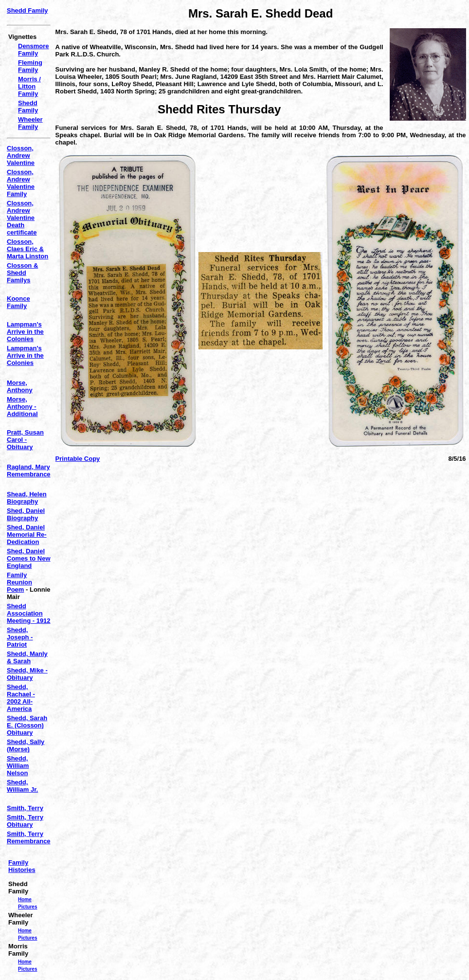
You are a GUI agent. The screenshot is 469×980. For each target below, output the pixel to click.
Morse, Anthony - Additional (22, 407)
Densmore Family (34, 50)
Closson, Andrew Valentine (21, 155)
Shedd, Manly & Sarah (27, 657)
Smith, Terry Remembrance (29, 837)
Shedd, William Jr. (22, 786)
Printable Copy (78, 459)
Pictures (27, 907)
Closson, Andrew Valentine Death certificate (22, 218)
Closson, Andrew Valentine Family (21, 183)
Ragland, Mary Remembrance (29, 471)
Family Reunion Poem (19, 582)
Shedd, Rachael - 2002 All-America (21, 698)
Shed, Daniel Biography (26, 514)
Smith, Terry (25, 808)
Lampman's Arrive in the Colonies (25, 332)
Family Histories (22, 866)
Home (25, 899)
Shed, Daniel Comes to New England (29, 558)
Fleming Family (30, 66)
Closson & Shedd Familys (22, 273)
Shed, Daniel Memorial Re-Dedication (27, 535)
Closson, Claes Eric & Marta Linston (27, 249)
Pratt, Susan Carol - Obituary (25, 440)
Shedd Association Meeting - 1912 (29, 613)
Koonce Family (18, 302)
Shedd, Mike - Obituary (27, 674)
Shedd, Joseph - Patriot (20, 637)
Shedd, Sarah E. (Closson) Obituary (27, 725)
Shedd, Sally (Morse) (26, 745)
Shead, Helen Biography (27, 498)
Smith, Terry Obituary (25, 821)
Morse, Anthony (20, 386)
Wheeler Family (30, 123)
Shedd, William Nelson (18, 766)
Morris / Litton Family (29, 86)
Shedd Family (27, 10)
